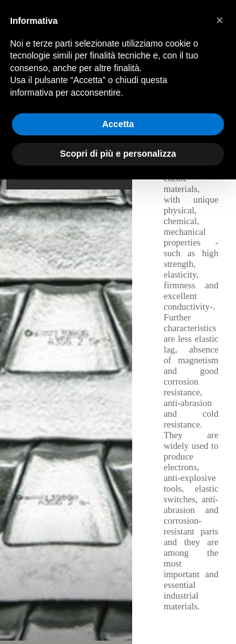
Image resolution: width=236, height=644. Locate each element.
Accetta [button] (118, 124)
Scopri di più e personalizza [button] (118, 154)
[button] (220, 20)
